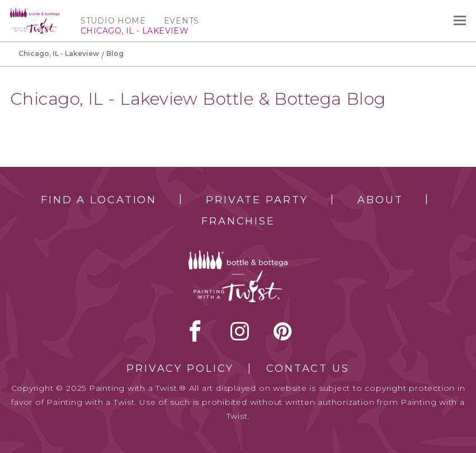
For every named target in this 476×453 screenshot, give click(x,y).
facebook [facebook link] (195, 331)
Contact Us (308, 368)
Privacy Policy (180, 368)
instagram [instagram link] (240, 331)
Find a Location (99, 200)
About (380, 200)
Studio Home (113, 21)
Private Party (257, 200)
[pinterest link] (283, 331)
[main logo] (35, 13)
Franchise (238, 221)
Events (182, 21)
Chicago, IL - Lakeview (59, 53)
